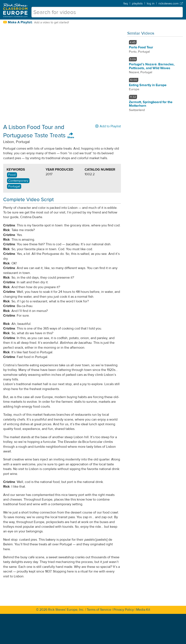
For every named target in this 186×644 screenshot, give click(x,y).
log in (151, 4)
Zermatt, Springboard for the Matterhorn (151, 104)
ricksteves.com (171, 4)
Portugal (14, 186)
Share (71, 136)
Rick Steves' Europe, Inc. (66, 610)
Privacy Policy (124, 610)
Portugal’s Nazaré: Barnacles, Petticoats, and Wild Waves (152, 66)
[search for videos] (107, 12)
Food (12, 175)
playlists (137, 4)
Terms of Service (99, 610)
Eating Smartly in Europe (148, 85)
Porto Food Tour (141, 47)
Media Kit (143, 610)
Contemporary (18, 181)
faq (126, 4)
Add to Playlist (108, 126)
